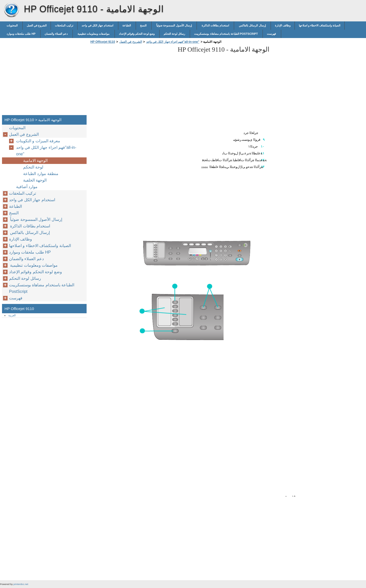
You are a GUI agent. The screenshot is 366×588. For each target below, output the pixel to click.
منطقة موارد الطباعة (41, 174)
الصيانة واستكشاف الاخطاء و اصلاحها (320, 25)
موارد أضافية (27, 187)
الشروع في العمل (37, 25)
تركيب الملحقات (64, 25)
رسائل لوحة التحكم (175, 34)
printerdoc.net (21, 584)
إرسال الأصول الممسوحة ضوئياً (174, 25)
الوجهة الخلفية (35, 180)
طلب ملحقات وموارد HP (21, 34)
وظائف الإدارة (283, 25)
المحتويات (12, 25)
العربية (12, 315)
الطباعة (127, 25)
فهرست (272, 34)
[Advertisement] (131, 81)
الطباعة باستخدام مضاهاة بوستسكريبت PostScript (226, 34)
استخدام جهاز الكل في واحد (98, 25)
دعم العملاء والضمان (57, 34)
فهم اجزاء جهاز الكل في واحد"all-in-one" (173, 42)
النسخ (144, 25)
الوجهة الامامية (35, 161)
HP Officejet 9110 (11, 10)
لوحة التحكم (34, 167)
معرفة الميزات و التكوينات (39, 141)
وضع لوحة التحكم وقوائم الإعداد (137, 34)
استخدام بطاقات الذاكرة (215, 25)
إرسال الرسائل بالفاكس (252, 25)
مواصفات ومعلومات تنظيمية (94, 34)
